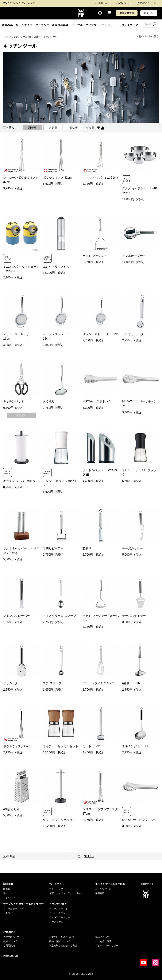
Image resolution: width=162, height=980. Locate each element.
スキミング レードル (136, 746)
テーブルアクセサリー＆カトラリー (94, 25)
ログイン (149, 13)
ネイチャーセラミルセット (61, 746)
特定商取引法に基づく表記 (63, 946)
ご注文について (11, 937)
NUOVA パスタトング (97, 401)
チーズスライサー (134, 616)
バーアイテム (56, 922)
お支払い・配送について (62, 937)
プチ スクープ (52, 683)
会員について (10, 941)
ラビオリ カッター (134, 334)
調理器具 (7, 25)
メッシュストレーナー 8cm (100, 334)
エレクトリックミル (56, 267)
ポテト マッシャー (95, 256)
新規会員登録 (127, 13)
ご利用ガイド (103, 3)
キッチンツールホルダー (59, 820)
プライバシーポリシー (107, 946)
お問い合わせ (124, 3)
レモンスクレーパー (16, 616)
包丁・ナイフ (56, 889)
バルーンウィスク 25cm (98, 683)
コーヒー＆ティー (58, 913)
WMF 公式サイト (148, 3)
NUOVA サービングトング (139, 820)
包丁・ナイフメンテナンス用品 (65, 893)
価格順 (74, 128)
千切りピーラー (53, 548)
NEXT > (89, 856)
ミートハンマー (93, 746)
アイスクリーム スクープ (59, 616)
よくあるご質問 (103, 941)
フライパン (9, 897)
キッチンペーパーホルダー (21, 481)
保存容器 (100, 893)
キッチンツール (49, 37)
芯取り (87, 548)
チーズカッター (132, 548)
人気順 (53, 128)
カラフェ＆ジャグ (58, 909)
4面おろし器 (11, 809)
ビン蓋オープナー (134, 256)
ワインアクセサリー (60, 917)
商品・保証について (60, 941)
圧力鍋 (7, 889)
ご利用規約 (9, 946)
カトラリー (9, 913)
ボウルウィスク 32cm (57, 178)
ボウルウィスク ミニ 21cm (100, 178)
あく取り (49, 401)
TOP (5, 37)
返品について (102, 937)
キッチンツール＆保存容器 (52, 25)
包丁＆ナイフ (24, 25)
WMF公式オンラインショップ (19, 3)
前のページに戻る (149, 36)
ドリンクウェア (128, 25)
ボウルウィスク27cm (17, 746)
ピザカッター (12, 683)
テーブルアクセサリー (15, 909)
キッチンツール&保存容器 (25, 37)
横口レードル (131, 683)
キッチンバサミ (13, 401)
